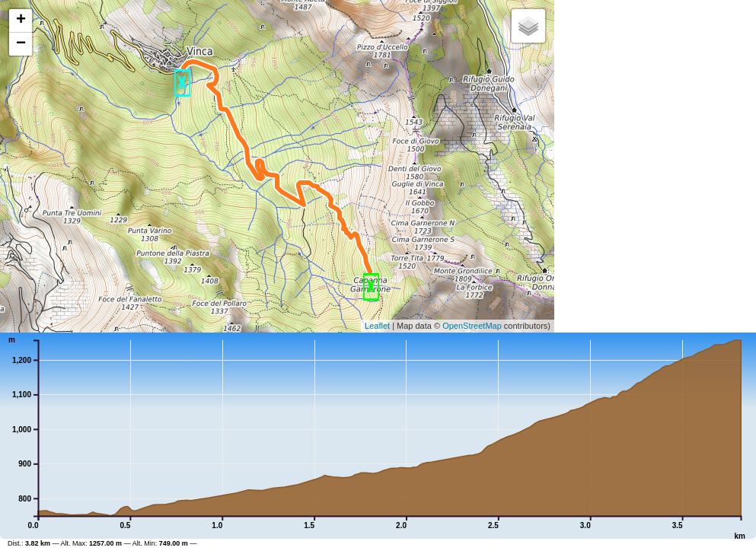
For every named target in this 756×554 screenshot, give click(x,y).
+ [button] (21, 21)
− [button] (21, 44)
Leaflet (377, 326)
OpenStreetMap (472, 326)
